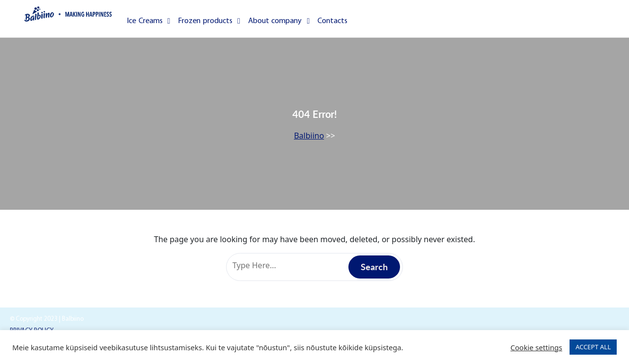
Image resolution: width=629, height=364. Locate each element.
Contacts (332, 21)
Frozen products (209, 21)
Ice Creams (148, 21)
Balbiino (309, 136)
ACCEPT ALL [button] (593, 347)
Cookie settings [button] (536, 347)
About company (279, 21)
